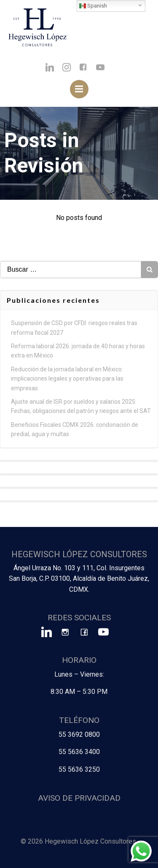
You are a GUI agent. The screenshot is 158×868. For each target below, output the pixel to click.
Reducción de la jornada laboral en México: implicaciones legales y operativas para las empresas (67, 379)
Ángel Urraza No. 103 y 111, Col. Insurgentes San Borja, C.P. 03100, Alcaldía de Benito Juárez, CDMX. (79, 579)
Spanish (93, 6)
